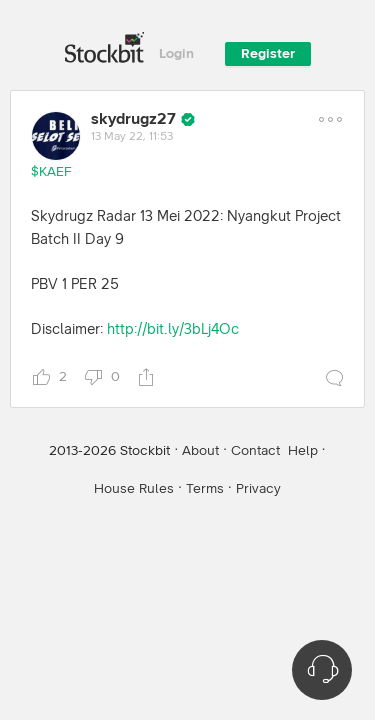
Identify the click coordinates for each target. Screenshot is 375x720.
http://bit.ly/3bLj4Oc (173, 329)
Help (303, 451)
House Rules (134, 489)
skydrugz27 (133, 119)
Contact (255, 451)
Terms (205, 489)
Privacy (258, 489)
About (200, 451)
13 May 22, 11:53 (132, 137)
